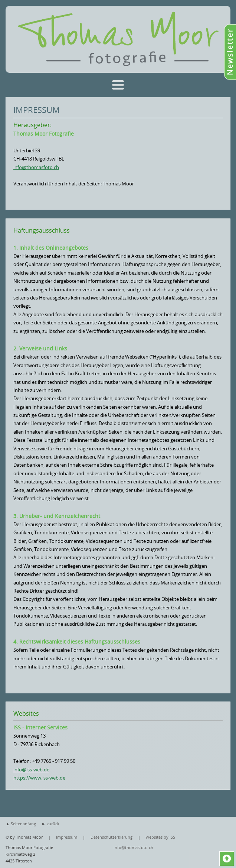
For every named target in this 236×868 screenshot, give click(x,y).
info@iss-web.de (31, 770)
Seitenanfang (23, 824)
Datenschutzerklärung (112, 837)
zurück (53, 824)
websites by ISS (160, 837)
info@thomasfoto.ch (36, 167)
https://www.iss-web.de (39, 778)
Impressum (67, 837)
